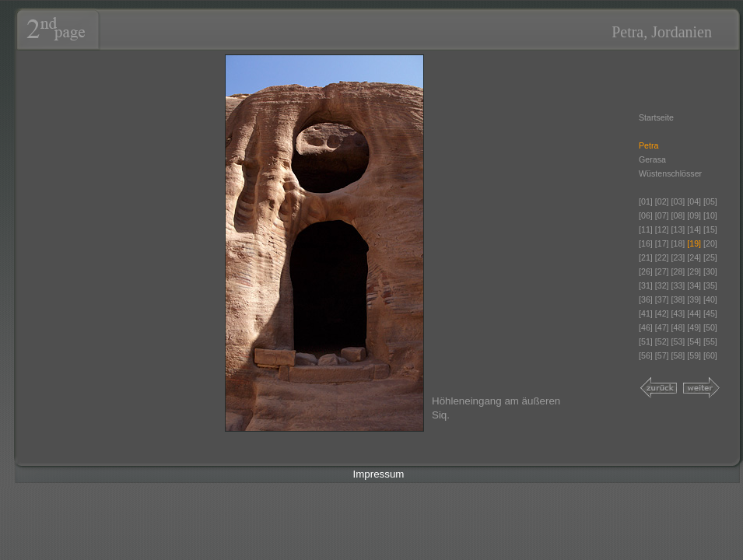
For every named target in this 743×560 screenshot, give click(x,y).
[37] (662, 299)
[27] (662, 271)
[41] (646, 313)
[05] (710, 201)
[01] (646, 201)
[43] (678, 313)
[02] (662, 201)
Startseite (656, 117)
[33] (678, 285)
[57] (662, 355)
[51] (646, 341)
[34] (694, 285)
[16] (646, 243)
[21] (646, 257)
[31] (646, 285)
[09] (694, 215)
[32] (662, 285)
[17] (662, 243)
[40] (710, 299)
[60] (710, 355)
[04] (694, 201)
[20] (710, 243)
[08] (678, 215)
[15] (710, 229)
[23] (678, 257)
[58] (678, 355)
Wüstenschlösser (670, 173)
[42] (662, 313)
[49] (694, 327)
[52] (662, 341)
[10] (710, 215)
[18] (678, 243)
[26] (646, 271)
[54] (694, 341)
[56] (646, 355)
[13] (678, 229)
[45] (710, 313)
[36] (646, 299)
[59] (694, 355)
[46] (646, 327)
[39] (694, 299)
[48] (678, 327)
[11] (646, 229)
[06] (646, 215)
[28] (678, 271)
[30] (710, 271)
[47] (662, 327)
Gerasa (652, 159)
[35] (710, 285)
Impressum (379, 474)
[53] (678, 341)
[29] (694, 271)
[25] (710, 257)
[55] (710, 341)
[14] (694, 229)
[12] (662, 229)
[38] (678, 299)
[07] (662, 215)
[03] (678, 201)
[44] (694, 313)
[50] (710, 327)
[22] (662, 257)
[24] (695, 257)
